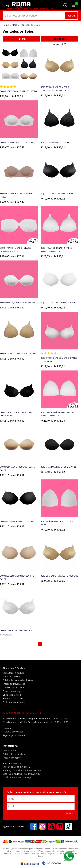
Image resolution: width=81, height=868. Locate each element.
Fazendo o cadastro (13, 698)
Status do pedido (11, 677)
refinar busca (22, 39)
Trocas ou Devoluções (14, 684)
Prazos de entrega (12, 691)
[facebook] (34, 827)
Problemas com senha (14, 702)
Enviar (69, 813)
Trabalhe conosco (12, 758)
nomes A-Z (59, 44)
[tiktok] (69, 827)
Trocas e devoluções (13, 732)
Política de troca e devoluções (18, 680)
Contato (7, 728)
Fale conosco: (22, 713)
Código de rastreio (12, 695)
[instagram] (43, 827)
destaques (60, 39)
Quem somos (9, 750)
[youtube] (51, 827)
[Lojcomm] (51, 863)
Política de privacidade (14, 754)
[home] (21, 5)
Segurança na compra (14, 735)
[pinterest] (60, 827)
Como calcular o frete (13, 688)
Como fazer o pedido (13, 673)
